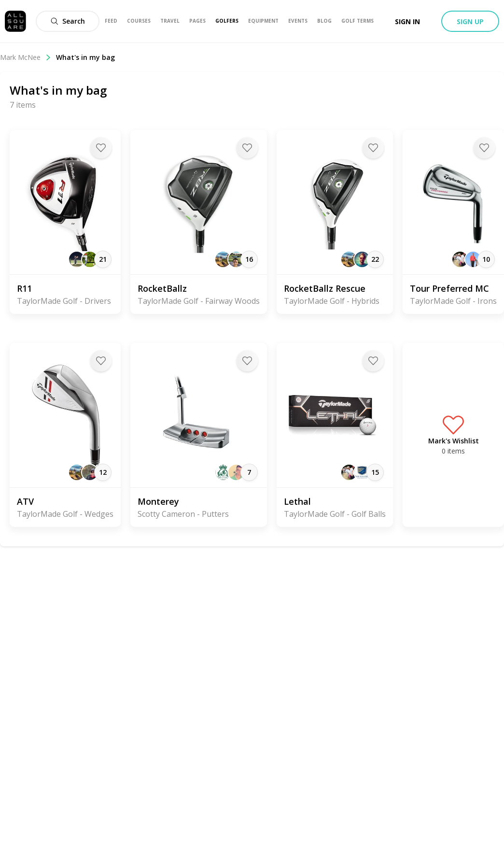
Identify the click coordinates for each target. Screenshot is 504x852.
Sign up (470, 21)
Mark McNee (26, 57)
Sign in (407, 21)
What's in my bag (85, 57)
